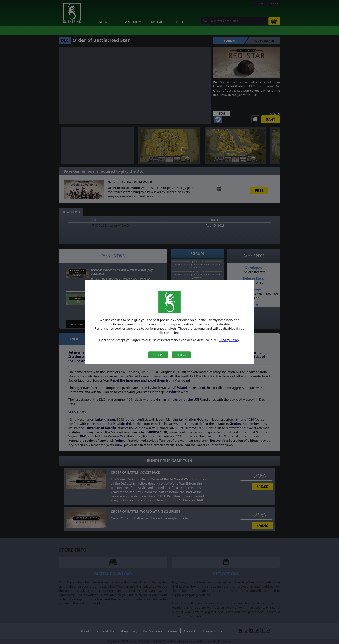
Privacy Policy (229, 340)
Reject (181, 355)
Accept (158, 355)
